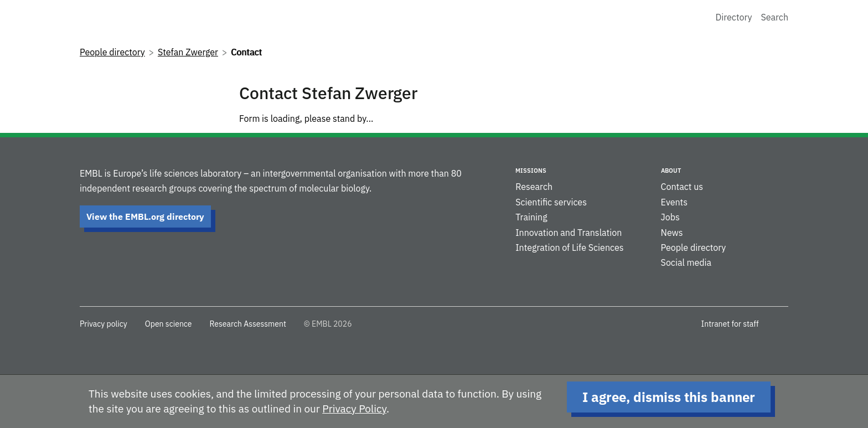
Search (774, 17)
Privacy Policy (354, 409)
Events (674, 202)
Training (531, 217)
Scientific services (551, 202)
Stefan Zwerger (188, 52)
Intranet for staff (730, 324)
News (672, 233)
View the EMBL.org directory (145, 216)
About (671, 171)
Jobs (670, 217)
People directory (112, 52)
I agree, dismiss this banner (669, 397)
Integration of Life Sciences (569, 247)
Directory (734, 17)
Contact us (682, 187)
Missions (531, 171)
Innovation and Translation (569, 233)
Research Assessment (247, 324)
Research (534, 187)
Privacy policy (104, 324)
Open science (169, 324)
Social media (686, 262)
